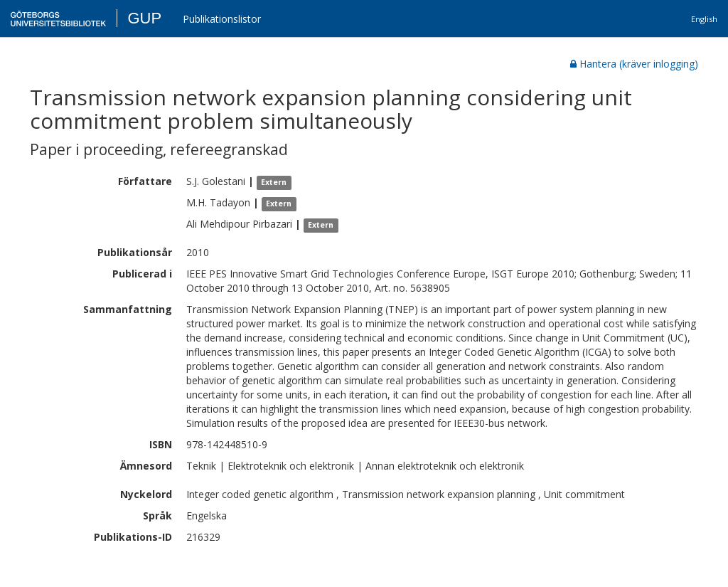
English (704, 19)
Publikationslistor (222, 19)
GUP (144, 18)
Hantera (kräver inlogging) (634, 64)
